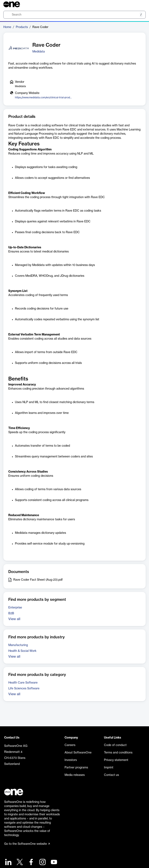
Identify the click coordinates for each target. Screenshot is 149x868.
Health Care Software (23, 683)
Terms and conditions (118, 753)
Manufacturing (18, 645)
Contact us (111, 775)
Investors (71, 760)
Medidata (39, 52)
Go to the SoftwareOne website (27, 844)
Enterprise (15, 608)
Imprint (109, 768)
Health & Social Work (22, 651)
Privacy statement (116, 760)
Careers (70, 745)
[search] (74, 15)
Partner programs (76, 768)
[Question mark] (140, 4)
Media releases (75, 775)
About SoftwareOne (78, 753)
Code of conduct (115, 745)
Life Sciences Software (24, 689)
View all (14, 619)
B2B (11, 613)
